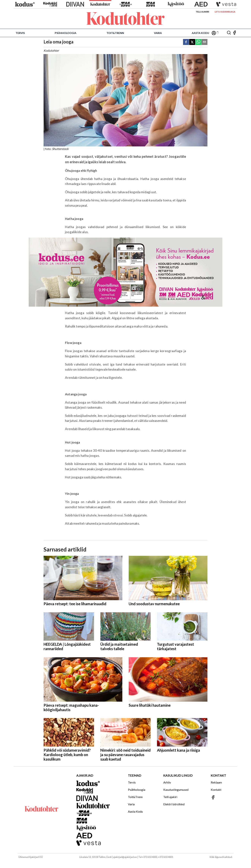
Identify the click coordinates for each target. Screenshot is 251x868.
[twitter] (192, 42)
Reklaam (216, 782)
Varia (158, 33)
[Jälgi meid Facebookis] (234, 33)
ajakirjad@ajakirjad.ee (125, 857)
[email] (204, 42)
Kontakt (216, 790)
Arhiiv (167, 782)
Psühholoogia (66, 33)
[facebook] (186, 42)
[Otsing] (229, 33)
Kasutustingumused (176, 790)
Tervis (20, 33)
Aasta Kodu (200, 33)
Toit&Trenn (115, 33)
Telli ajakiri (202, 12)
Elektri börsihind (174, 804)
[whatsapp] (198, 42)
